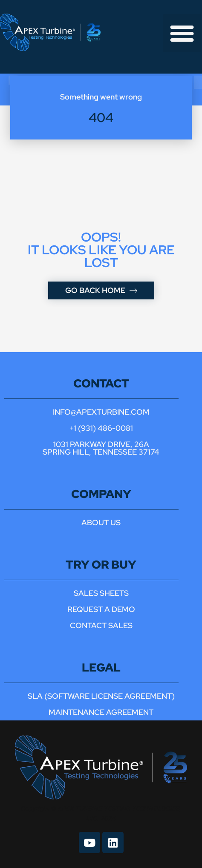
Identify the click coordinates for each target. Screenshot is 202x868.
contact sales (101, 625)
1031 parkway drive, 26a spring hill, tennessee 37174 (101, 448)
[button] (182, 33)
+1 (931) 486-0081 (101, 428)
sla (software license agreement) (101, 696)
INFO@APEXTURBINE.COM (101, 412)
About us (101, 522)
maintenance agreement (101, 712)
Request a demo (101, 609)
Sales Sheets (101, 593)
